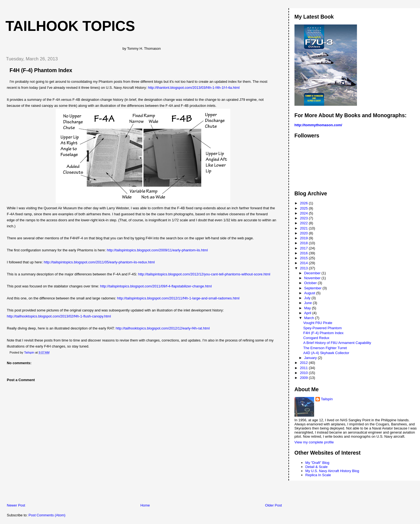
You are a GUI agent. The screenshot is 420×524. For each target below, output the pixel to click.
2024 (304, 213)
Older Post (273, 505)
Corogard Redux (316, 338)
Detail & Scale (317, 467)
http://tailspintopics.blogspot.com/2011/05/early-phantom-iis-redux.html (99, 262)
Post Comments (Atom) (47, 515)
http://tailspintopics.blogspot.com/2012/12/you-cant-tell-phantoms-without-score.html (204, 274)
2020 (304, 233)
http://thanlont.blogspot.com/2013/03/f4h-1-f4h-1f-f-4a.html (194, 88)
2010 (304, 373)
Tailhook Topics (70, 26)
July (308, 298)
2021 (304, 228)
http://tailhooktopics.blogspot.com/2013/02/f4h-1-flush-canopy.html (59, 316)
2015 (304, 258)
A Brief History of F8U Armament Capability (337, 343)
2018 (304, 243)
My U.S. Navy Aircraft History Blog (332, 471)
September (313, 288)
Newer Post (16, 505)
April (308, 313)
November (313, 278)
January (311, 358)
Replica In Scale (318, 475)
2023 (304, 218)
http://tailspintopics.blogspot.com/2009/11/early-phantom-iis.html (157, 250)
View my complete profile (314, 442)
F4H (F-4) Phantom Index (323, 333)
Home (145, 505)
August (310, 293)
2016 (304, 253)
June (309, 303)
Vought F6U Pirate (318, 323)
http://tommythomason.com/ (318, 125)
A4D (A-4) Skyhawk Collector (326, 353)
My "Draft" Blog (317, 463)
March (310, 318)
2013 (304, 268)
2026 (304, 203)
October (311, 283)
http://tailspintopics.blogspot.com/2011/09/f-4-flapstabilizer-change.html (156, 286)
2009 (304, 378)
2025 (304, 208)
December (313, 273)
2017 (304, 248)
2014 (304, 263)
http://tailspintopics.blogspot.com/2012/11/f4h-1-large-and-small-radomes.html (178, 298)
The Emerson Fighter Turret (325, 348)
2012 (304, 363)
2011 (304, 368)
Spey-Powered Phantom (322, 328)
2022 (304, 223)
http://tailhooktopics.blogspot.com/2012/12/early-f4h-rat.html (163, 328)
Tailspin (327, 399)
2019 (304, 238)
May (308, 308)
